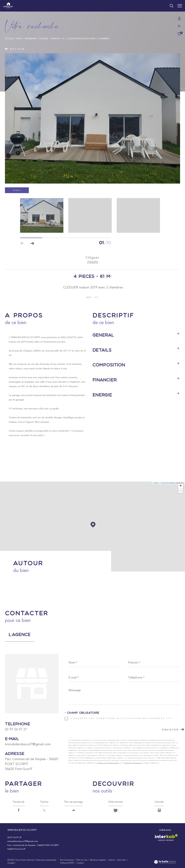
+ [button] (181, 486)
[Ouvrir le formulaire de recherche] (160, 6)
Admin (112, 860)
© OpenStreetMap (167, 483)
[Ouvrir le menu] (180, 6)
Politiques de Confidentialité (108, 763)
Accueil (9, 39)
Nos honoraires (67, 860)
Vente (19, 39)
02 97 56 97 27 (16, 729)
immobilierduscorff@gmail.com (28, 744)
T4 (63, 39)
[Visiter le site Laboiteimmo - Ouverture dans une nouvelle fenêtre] (165, 862)
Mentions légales (98, 860)
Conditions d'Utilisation (133, 763)
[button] (32, 243)
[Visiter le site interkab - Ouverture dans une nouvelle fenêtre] (166, 837)
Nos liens (122, 860)
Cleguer (44, 39)
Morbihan (31, 39)
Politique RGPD (67, 863)
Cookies (80, 863)
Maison (55, 39)
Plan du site (82, 860)
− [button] (181, 491)
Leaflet (155, 483)
